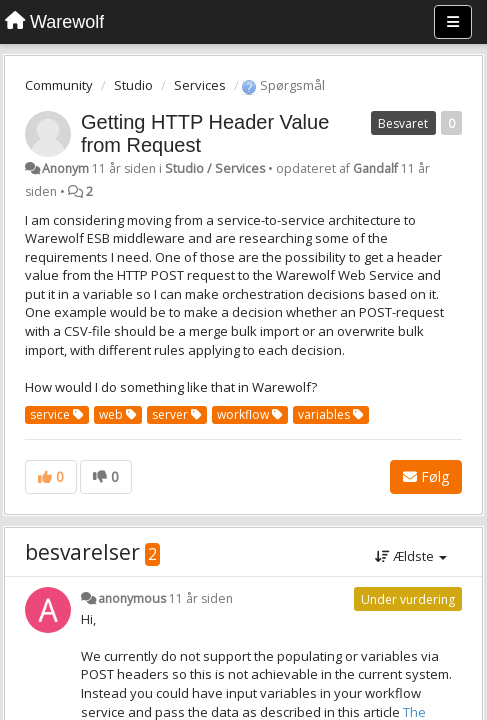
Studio (133, 85)
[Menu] (453, 22)
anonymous (132, 598)
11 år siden (201, 598)
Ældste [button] (411, 556)
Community (59, 85)
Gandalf (375, 168)
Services (200, 85)
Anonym (65, 168)
